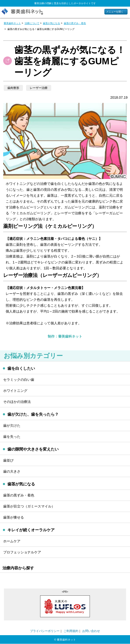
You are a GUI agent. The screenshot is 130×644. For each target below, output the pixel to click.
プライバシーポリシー (45, 631)
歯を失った (12, 437)
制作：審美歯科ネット (65, 336)
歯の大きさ (12, 471)
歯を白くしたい (21, 368)
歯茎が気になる (21, 484)
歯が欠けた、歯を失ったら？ (33, 414)
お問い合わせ (91, 631)
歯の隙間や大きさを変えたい (33, 449)
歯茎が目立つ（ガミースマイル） (29, 506)
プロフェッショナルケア (22, 552)
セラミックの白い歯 (19, 380)
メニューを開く (115, 12)
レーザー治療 (39, 88)
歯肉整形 (13, 88)
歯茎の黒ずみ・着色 (19, 495)
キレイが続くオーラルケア (31, 530)
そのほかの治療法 (17, 402)
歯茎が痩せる (14, 517)
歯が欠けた (12, 425)
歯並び (8, 460)
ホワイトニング (15, 391)
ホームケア (12, 541)
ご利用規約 (71, 631)
